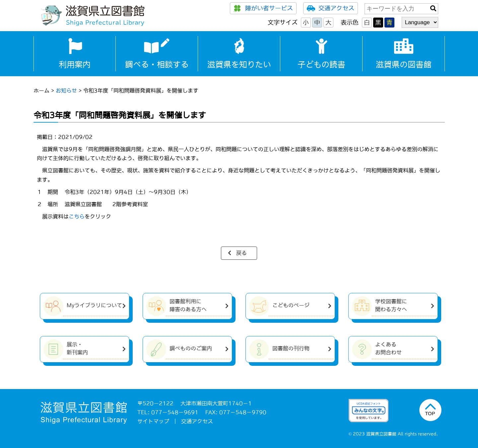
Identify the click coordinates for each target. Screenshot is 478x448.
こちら (77, 216)
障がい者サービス (263, 8)
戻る (241, 253)
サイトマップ (153, 421)
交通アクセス (331, 8)
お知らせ (66, 90)
